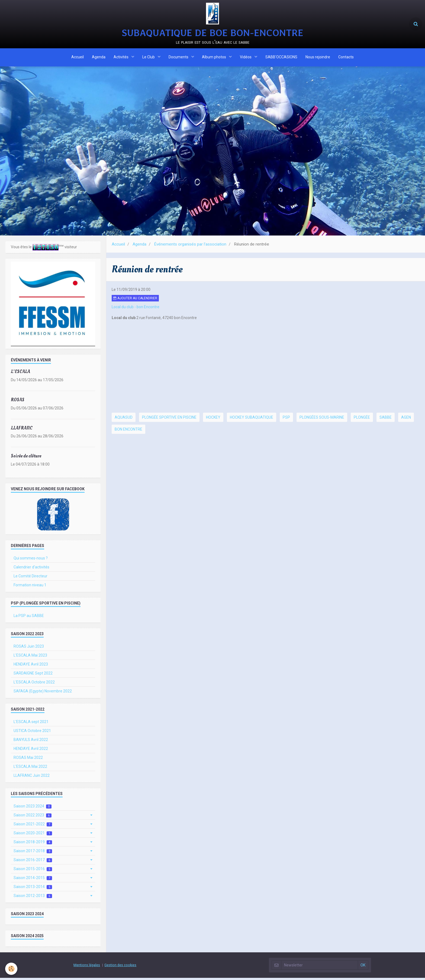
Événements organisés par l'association (190, 246)
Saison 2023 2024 (33, 808)
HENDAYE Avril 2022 (31, 751)
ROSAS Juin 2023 (29, 648)
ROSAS (18, 402)
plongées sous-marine (322, 419)
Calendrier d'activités (31, 569)
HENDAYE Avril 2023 (31, 666)
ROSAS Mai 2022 (28, 760)
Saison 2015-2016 (33, 871)
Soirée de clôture (26, 458)
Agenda (99, 58)
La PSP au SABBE (29, 618)
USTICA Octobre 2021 (32, 733)
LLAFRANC (22, 430)
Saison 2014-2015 (33, 880)
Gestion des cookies (120, 967)
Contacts (346, 58)
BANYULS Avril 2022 (31, 742)
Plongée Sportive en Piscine (169, 419)
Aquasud (124, 419)
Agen (406, 419)
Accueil (78, 58)
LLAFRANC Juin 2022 (32, 778)
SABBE (386, 419)
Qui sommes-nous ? (31, 560)
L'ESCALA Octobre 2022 (34, 684)
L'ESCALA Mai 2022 (30, 769)
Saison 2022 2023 (33, 817)
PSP (286, 419)
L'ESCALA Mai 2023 (30, 657)
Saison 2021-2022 (33, 826)
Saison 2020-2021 (33, 835)
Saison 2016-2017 (33, 862)
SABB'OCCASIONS (282, 58)
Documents (179, 58)
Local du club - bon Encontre (136, 309)
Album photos (215, 58)
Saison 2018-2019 (33, 844)
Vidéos (246, 58)
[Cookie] (12, 969)
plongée (362, 419)
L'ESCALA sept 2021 (31, 724)
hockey (213, 419)
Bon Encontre (128, 431)
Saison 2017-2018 (33, 853)
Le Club (149, 58)
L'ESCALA (20, 374)
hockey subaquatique (252, 419)
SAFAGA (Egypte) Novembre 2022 (43, 693)
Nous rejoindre (318, 58)
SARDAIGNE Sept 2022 (33, 675)
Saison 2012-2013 (33, 898)
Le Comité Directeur (30, 578)
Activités (121, 58)
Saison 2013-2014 (33, 889)
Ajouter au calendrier (135, 300)
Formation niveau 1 (30, 587)
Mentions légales (87, 967)
